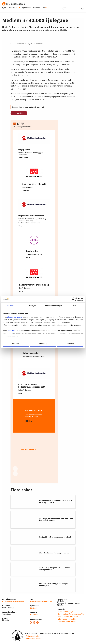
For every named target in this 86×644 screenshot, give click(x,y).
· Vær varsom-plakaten (34, 639)
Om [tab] (75, 306)
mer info (11, 331)
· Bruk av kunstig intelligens (68, 617)
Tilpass (43, 344)
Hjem (4, 8)
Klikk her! (29, 421)
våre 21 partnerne (15, 317)
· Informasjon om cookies (67, 619)
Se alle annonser (28, 449)
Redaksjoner (14, 8)
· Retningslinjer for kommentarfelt (70, 614)
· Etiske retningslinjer (65, 612)
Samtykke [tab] (11, 306)
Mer (44, 8)
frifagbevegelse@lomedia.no (13, 601)
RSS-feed (33, 608)
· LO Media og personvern (67, 621)
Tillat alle (70, 344)
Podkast (36, 8)
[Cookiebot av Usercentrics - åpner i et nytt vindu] (74, 299)
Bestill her (34, 615)
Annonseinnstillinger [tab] (53, 306)
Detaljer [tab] (32, 306)
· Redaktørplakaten (33, 636)
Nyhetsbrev (27, 8)
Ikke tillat (16, 344)
